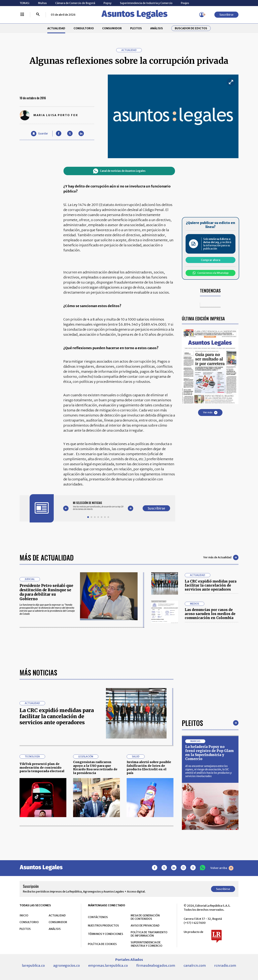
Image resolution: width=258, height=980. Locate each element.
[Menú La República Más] (22, 15)
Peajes (185, 3)
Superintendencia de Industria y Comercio (146, 3)
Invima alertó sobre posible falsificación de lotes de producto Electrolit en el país (149, 874)
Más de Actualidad (47, 557)
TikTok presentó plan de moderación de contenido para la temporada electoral (42, 874)
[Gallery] (98, 506)
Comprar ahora (211, 260)
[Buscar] (38, 15)
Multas (42, 3)
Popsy (108, 3)
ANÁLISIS (157, 28)
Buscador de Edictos (191, 28)
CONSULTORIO (84, 28)
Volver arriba (222, 974)
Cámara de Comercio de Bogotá (75, 3)
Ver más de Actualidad (221, 557)
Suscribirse (226, 15)
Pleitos (192, 829)
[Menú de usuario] (202, 15)
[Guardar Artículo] (39, 134)
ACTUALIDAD (56, 28)
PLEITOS (136, 28)
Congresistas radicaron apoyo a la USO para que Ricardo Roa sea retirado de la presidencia (95, 874)
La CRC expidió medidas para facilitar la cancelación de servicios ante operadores (211, 585)
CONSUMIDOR (112, 28)
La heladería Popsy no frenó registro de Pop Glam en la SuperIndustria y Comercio (209, 859)
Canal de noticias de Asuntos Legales (119, 171)
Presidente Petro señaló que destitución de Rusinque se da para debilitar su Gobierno (46, 592)
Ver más (210, 413)
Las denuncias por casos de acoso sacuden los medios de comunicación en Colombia (210, 614)
